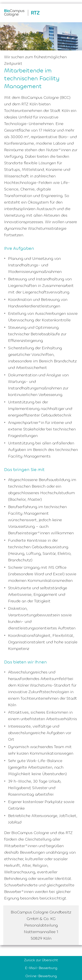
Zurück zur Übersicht (41, 960)
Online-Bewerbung (41, 976)
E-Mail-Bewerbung (41, 968)
